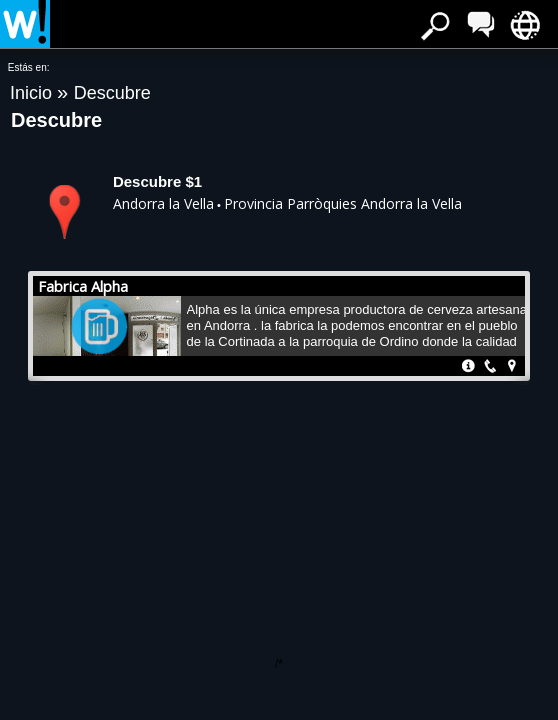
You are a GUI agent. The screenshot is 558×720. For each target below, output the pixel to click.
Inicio (33, 93)
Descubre (112, 93)
